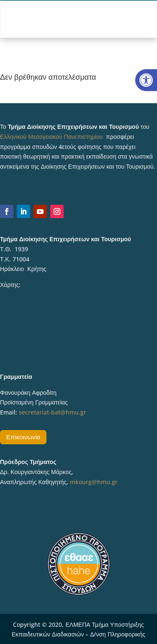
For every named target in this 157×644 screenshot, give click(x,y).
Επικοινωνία (23, 437)
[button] (146, 80)
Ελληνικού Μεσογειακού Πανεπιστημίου (51, 137)
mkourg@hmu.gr (94, 482)
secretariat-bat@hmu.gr (53, 412)
